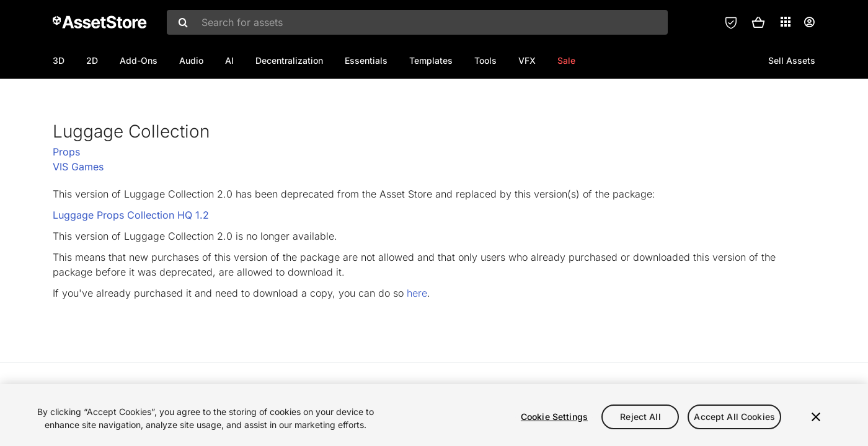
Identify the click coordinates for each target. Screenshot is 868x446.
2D (92, 60)
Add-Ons (139, 60)
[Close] (816, 417)
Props (66, 192)
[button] (758, 22)
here (417, 333)
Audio (191, 60)
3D (59, 60)
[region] (434, 415)
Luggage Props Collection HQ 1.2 (131, 255)
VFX (527, 60)
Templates (431, 60)
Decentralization (289, 60)
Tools (485, 60)
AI (229, 60)
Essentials (366, 60)
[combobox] (417, 22)
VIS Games (78, 207)
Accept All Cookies (734, 417)
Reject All (640, 417)
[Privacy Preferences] (731, 22)
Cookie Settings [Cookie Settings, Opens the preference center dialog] (554, 417)
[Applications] (786, 22)
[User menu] (809, 22)
